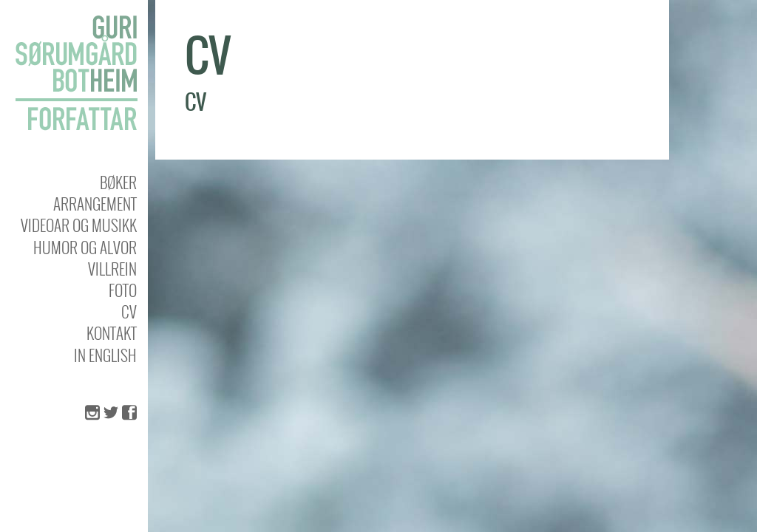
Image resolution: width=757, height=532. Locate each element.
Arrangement (95, 204)
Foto (123, 290)
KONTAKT (112, 333)
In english (105, 355)
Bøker (118, 182)
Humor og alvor (85, 247)
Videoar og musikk (79, 225)
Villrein (112, 269)
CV (129, 311)
